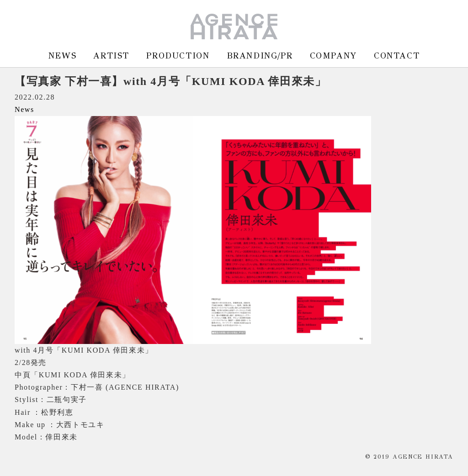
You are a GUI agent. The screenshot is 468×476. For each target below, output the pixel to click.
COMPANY (333, 56)
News (24, 109)
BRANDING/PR (260, 56)
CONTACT (397, 56)
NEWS (62, 56)
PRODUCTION (178, 56)
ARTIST (111, 56)
